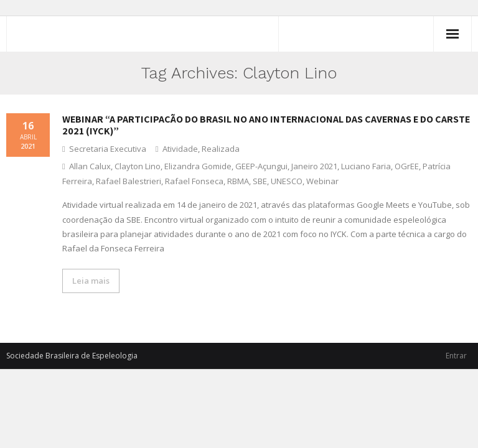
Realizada (221, 149)
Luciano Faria (366, 166)
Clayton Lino (138, 166)
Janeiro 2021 (314, 166)
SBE (260, 181)
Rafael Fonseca (194, 181)
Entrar (456, 356)
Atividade (180, 149)
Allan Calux (90, 166)
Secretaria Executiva (108, 149)
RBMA (238, 181)
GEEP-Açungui (261, 166)
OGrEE (407, 166)
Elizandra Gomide (198, 166)
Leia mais (91, 281)
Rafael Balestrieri (129, 181)
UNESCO (287, 181)
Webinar (322, 181)
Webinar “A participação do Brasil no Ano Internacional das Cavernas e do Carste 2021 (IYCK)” (266, 125)
